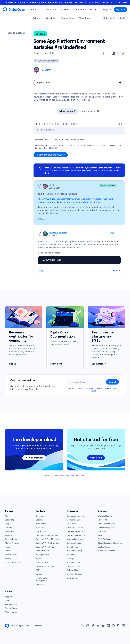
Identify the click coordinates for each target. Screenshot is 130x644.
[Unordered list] (63, 124)
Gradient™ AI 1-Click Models (48, 543)
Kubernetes (41, 524)
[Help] (122, 124)
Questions (51, 18)
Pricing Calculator (74, 562)
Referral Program (12, 539)
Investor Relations (13, 562)
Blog (91, 2)
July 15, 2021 (55, 188)
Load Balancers (43, 551)
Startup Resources (106, 547)
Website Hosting (105, 516)
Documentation (73, 566)
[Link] (47, 124)
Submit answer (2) (68, 111)
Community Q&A (74, 520)
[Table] (74, 124)
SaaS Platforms (104, 539)
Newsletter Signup (75, 551)
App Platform (41, 531)
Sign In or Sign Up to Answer (51, 155)
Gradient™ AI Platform (45, 547)
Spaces (39, 559)
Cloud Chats (85, 18)
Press (7, 547)
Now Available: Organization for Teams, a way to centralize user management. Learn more (45, 2)
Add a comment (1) (90, 111)
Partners (9, 535)
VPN (100, 535)
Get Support (107, 2)
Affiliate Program (12, 543)
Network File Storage (45, 566)
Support (8, 597)
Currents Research (75, 531)
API (37, 570)
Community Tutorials (75, 516)
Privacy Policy (11, 555)
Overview (40, 516)
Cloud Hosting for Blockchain (110, 543)
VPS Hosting (103, 520)
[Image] (50, 124)
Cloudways (41, 585)
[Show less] (120, 185)
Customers (10, 531)
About (8, 516)
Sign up (121, 9)
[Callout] (71, 124)
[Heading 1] (55, 124)
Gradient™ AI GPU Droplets (47, 535)
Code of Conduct (74, 574)
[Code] (77, 124)
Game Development (106, 528)
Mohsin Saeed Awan (57, 233)
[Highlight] (53, 124)
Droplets (40, 520)
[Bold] (37, 124)
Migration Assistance (107, 551)
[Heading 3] (61, 124)
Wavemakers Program (76, 539)
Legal (7, 551)
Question (40, 34)
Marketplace (72, 555)
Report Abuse (11, 604)
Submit (112, 382)
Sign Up (15, 364)
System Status (11, 608)
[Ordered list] (66, 124)
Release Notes (73, 570)
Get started (96, 458)
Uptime (39, 574)
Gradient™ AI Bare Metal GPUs (48, 539)
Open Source (73, 547)
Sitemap (39, 626)
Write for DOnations (75, 528)
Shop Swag (72, 578)
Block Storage (42, 562)
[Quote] (69, 124)
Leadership (10, 520)
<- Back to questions (15, 33)
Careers (8, 528)
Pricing (70, 559)
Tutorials (37, 18)
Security (9, 559)
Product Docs (67, 18)
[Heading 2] (58, 124)
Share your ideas (12, 612)
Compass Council (74, 543)
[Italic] (39, 124)
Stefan (48, 70)
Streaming (102, 531)
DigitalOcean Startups (76, 535)
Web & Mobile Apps (106, 524)
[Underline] (42, 124)
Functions (40, 528)
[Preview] (119, 124)
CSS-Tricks (72, 524)
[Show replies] (120, 270)
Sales (7, 600)
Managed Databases (45, 555)
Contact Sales (121, 2)
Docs (98, 2)
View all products (34, 458)
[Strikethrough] (45, 124)
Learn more (58, 364)
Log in (107, 9)
